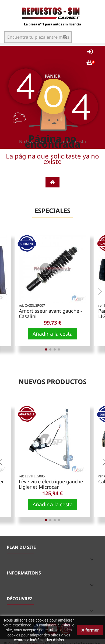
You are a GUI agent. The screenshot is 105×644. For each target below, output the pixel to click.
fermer (90, 630)
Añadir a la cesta (53, 334)
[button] (5, 291)
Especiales (52, 211)
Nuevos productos (52, 382)
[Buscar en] (38, 37)
